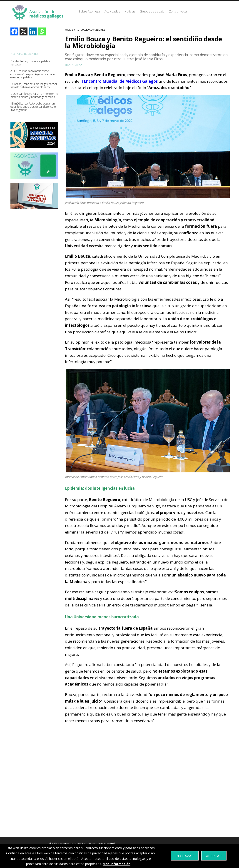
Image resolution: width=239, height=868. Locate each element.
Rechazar (185, 856)
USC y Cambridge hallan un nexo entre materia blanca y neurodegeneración (34, 95)
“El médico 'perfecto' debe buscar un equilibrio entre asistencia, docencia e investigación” (33, 107)
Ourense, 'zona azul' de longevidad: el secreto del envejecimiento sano (34, 86)
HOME (69, 30)
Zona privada (178, 11)
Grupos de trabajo (152, 11)
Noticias (130, 11)
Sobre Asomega (89, 11)
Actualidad (84, 30)
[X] (24, 31)
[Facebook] (14, 31)
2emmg (100, 30)
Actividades (112, 11)
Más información (117, 864)
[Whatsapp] (42, 31)
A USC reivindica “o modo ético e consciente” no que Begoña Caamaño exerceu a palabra (33, 74)
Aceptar (214, 856)
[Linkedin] (33, 31)
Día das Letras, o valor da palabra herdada (30, 63)
